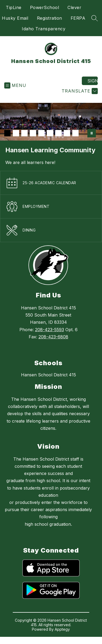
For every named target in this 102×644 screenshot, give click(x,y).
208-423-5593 (50, 330)
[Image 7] (58, 133)
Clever (74, 7)
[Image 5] (41, 133)
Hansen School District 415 (48, 375)
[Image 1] (7, 133)
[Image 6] (50, 133)
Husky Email (15, 18)
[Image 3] (24, 133)
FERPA (78, 18)
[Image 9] (75, 133)
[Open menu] (15, 85)
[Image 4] (33, 133)
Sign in (93, 81)
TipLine (14, 7)
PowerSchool (45, 7)
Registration (50, 18)
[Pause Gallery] (92, 133)
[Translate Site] (79, 91)
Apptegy (62, 629)
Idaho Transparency (44, 29)
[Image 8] (67, 133)
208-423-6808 (53, 337)
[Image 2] (16, 133)
